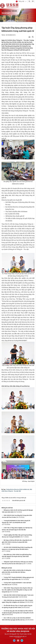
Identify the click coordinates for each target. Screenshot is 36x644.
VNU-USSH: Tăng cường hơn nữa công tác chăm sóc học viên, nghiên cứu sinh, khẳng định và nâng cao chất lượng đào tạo (17, 590)
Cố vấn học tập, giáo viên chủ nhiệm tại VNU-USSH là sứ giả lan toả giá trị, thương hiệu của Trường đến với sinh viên (18, 613)
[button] (20, 1)
